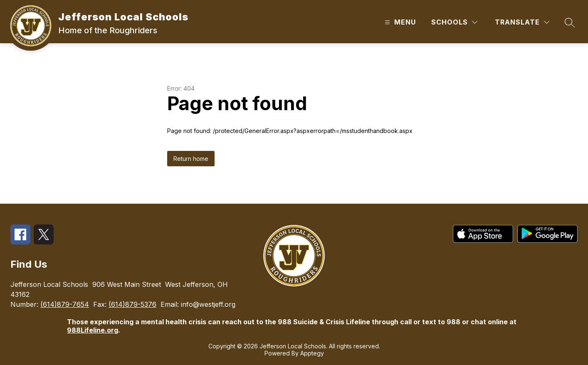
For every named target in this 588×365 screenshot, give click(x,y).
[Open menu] (399, 22)
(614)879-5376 (132, 304)
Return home (191, 159)
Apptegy (312, 353)
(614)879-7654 (65, 304)
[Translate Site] (522, 22)
